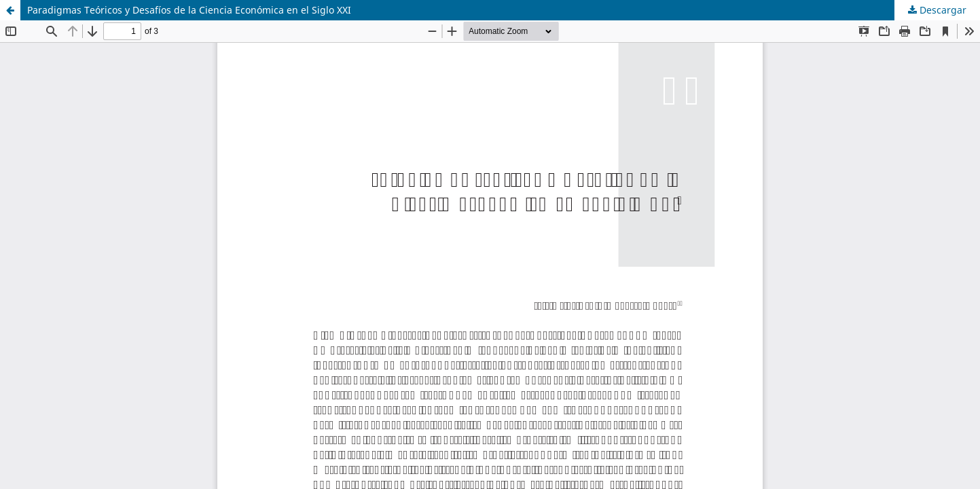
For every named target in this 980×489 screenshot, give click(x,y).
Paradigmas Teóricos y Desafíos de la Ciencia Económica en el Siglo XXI (189, 10)
